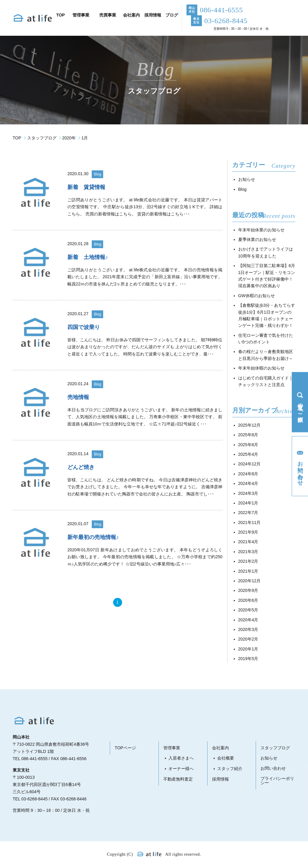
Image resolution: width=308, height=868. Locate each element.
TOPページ (125, 748)
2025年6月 (248, 445)
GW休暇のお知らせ (257, 296)
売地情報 (78, 397)
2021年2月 (248, 561)
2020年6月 (248, 600)
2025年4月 (248, 454)
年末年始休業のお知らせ (261, 230)
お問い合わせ (273, 768)
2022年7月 (248, 513)
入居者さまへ (181, 758)
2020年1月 (248, 649)
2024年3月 (248, 493)
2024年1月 (248, 503)
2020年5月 (248, 610)
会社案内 (220, 748)
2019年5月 (248, 659)
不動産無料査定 (178, 779)
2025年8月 (248, 435)
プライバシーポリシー (277, 781)
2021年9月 (248, 532)
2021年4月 (248, 542)
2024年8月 (248, 474)
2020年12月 (249, 581)
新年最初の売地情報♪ (93, 537)
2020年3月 (248, 629)
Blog (97, 174)
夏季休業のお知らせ (257, 239)
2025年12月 (249, 425)
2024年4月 (248, 483)
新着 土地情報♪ (88, 257)
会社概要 (226, 758)
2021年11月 (249, 522)
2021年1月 (248, 571)
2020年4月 (248, 620)
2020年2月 (248, 639)
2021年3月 (248, 552)
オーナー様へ (181, 769)
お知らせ (247, 179)
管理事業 (172, 748)
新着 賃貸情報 (86, 187)
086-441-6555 (34, 759)
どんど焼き (81, 467)
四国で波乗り (84, 327)
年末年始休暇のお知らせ (261, 368)
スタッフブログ (275, 748)
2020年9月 (248, 590)
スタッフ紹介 (230, 769)
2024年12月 (249, 464)
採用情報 (220, 779)
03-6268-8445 (34, 799)
